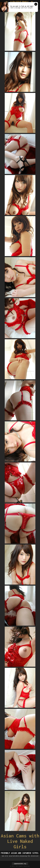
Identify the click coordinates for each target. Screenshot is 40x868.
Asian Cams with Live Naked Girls (20, 841)
